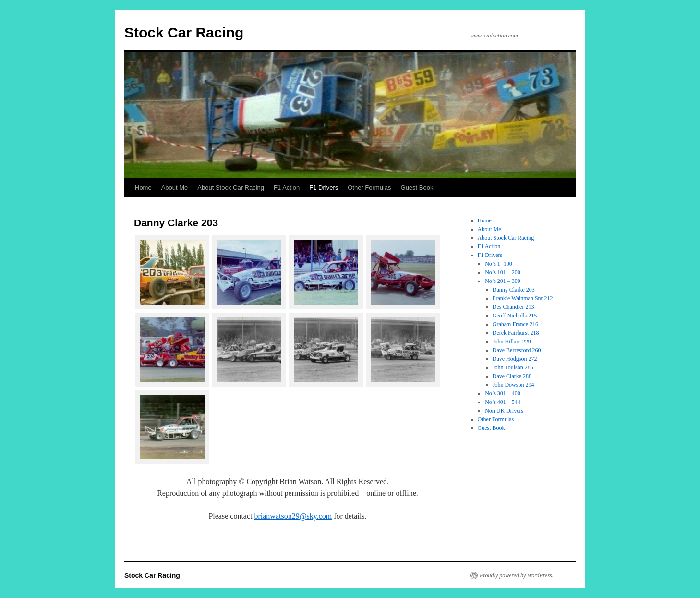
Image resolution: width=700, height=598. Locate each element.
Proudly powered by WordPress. (517, 575)
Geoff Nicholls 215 (515, 316)
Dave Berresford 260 (517, 350)
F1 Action (287, 188)
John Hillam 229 (512, 342)
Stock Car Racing (184, 32)
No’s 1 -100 (499, 264)
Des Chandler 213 (513, 307)
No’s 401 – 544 (503, 402)
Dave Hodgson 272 (515, 359)
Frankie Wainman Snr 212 (523, 298)
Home (143, 188)
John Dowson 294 (513, 385)
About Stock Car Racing (231, 188)
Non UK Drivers (504, 411)
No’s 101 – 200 (503, 272)
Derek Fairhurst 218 (516, 333)
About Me (175, 188)
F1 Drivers (324, 188)
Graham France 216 (515, 324)
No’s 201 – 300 (503, 281)
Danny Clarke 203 (514, 290)
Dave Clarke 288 (512, 376)
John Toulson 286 (513, 367)
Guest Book (417, 188)
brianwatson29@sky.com (293, 516)
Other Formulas (369, 188)
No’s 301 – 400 (503, 393)
